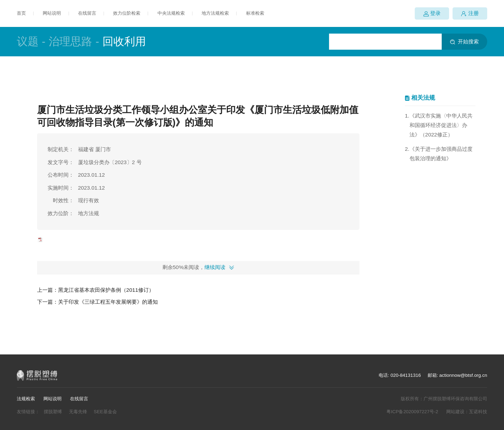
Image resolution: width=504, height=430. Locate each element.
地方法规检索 (215, 13)
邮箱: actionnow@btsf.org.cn (457, 375)
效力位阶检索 (127, 13)
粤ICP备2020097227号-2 (412, 412)
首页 (21, 13)
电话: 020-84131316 (400, 375)
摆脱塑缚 (53, 412)
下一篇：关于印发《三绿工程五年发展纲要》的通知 (97, 302)
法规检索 (26, 399)
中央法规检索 (171, 13)
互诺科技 (478, 412)
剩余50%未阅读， (194, 267)
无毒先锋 (78, 412)
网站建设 (455, 412)
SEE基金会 (105, 412)
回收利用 (124, 41)
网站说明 (52, 13)
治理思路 (70, 41)
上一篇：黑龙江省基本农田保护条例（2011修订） (96, 290)
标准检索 (255, 13)
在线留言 (87, 13)
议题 (28, 41)
